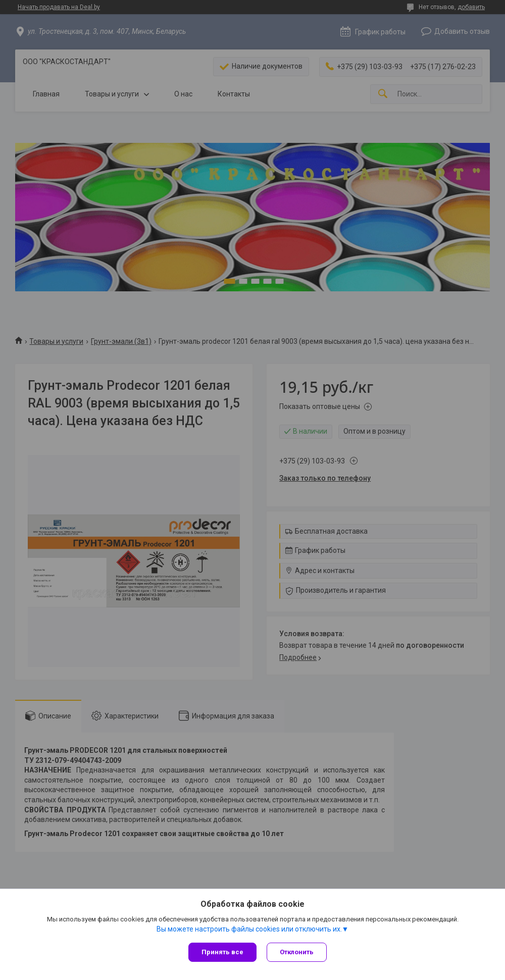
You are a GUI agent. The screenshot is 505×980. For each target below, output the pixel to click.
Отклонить (297, 952)
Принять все (222, 952)
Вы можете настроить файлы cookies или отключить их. (249, 929)
